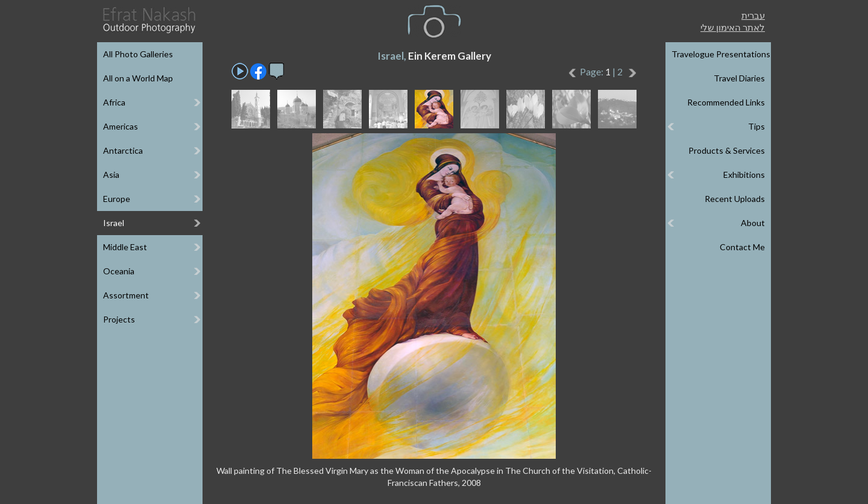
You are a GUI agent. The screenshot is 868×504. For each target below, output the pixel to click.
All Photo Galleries (138, 54)
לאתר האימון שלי (733, 27)
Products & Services (727, 150)
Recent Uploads (735, 199)
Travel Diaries (739, 78)
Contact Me (742, 247)
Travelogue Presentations (721, 54)
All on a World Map (138, 78)
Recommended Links (726, 102)
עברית (753, 15)
